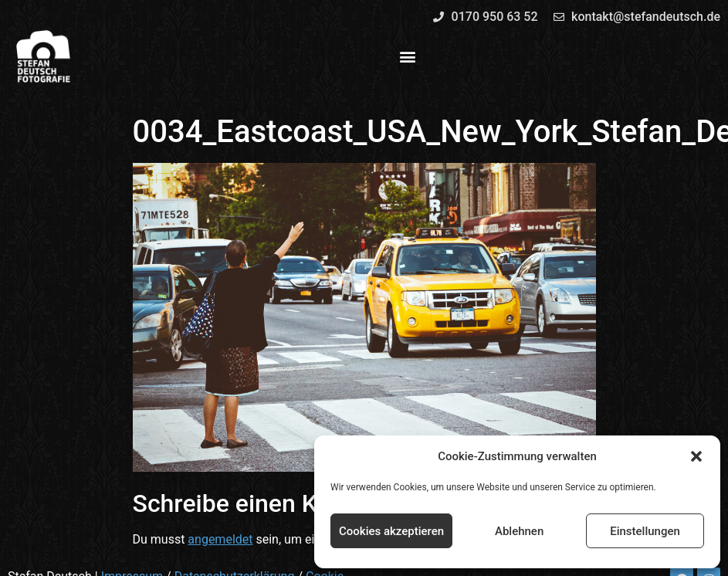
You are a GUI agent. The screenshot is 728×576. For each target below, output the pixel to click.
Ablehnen (519, 531)
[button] (696, 456)
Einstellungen (645, 531)
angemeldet (220, 539)
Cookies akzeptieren (391, 531)
